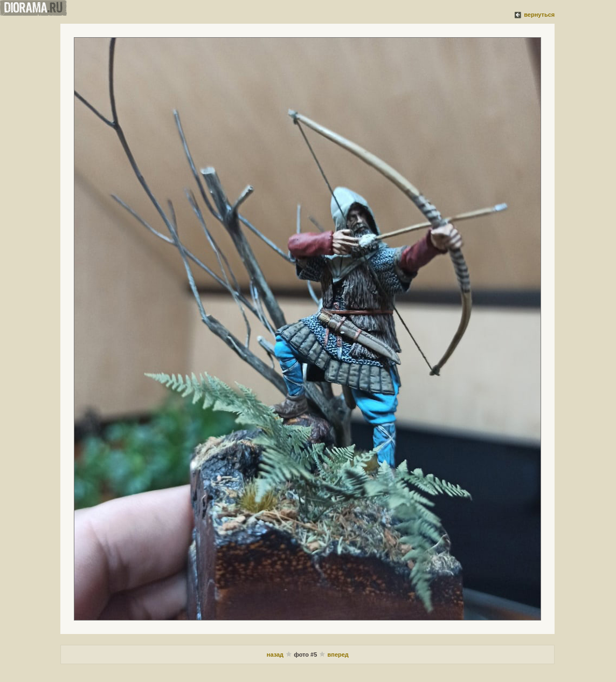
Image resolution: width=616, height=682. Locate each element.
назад (276, 655)
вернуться (539, 15)
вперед (338, 655)
